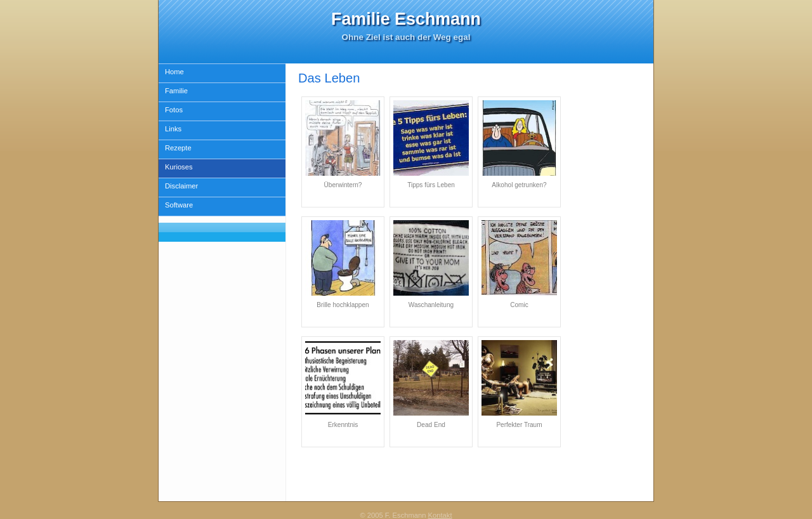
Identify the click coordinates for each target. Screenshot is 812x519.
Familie (176, 91)
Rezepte (178, 148)
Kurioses (179, 167)
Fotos (174, 110)
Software (179, 205)
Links (173, 129)
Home (174, 72)
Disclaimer (181, 186)
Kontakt (440, 515)
